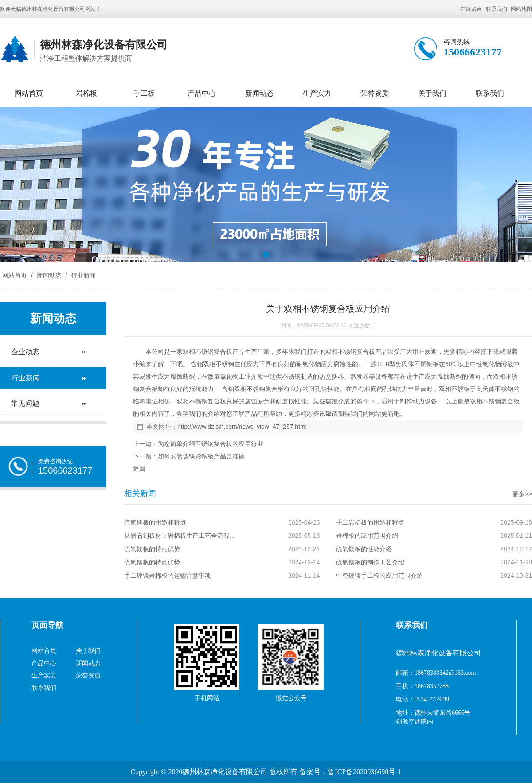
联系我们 (497, 9)
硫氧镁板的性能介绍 (364, 549)
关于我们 (432, 93)
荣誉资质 (375, 93)
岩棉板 (86, 93)
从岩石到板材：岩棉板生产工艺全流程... (180, 536)
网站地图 (521, 9)
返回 (139, 469)
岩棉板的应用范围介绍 (367, 536)
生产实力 (317, 93)
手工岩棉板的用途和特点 (370, 522)
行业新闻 (82, 275)
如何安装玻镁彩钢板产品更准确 (201, 456)
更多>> (522, 494)
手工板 (144, 93)
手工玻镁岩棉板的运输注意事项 (168, 576)
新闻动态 (259, 93)
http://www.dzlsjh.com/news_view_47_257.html (242, 427)
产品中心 (202, 93)
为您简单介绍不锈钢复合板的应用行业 (211, 444)
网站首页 (29, 93)
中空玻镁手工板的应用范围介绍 (379, 576)
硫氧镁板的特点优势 (152, 549)
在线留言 (471, 9)
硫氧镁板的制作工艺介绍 (370, 562)
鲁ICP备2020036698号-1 (364, 772)
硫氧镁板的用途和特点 (155, 522)
